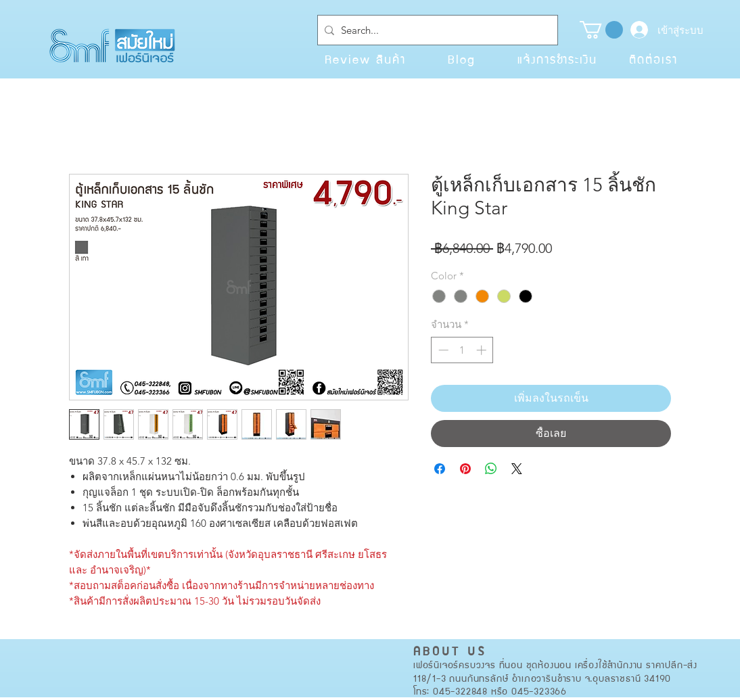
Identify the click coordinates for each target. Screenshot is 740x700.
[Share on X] (517, 469)
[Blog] (461, 59)
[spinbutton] (462, 350)
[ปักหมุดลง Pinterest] (465, 469)
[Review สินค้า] (365, 59)
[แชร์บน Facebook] (440, 469)
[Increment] (483, 350)
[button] (601, 30)
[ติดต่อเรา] (653, 59)
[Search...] (435, 30)
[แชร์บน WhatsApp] (491, 469)
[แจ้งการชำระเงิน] (557, 59)
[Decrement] (442, 350)
